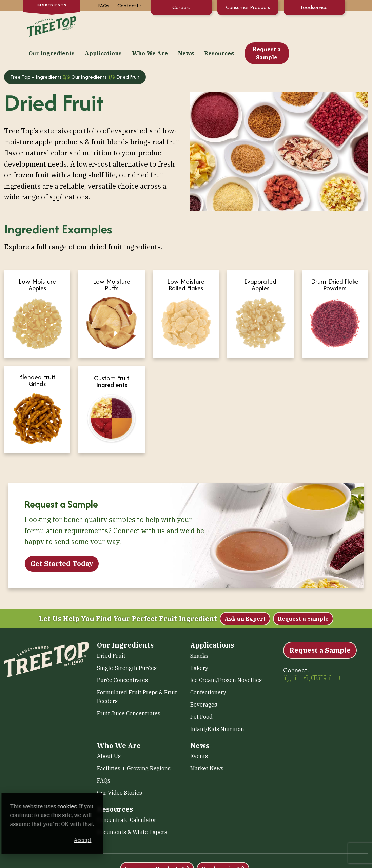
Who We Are (204, 26)
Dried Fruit (111, 632)
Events (199, 732)
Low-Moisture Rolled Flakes (186, 261)
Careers (181, 7)
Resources (273, 26)
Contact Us (130, 6)
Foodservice (314, 7)
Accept (129, 840)
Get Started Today (62, 539)
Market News (207, 744)
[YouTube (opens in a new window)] (334, 654)
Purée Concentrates (122, 656)
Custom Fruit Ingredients (112, 357)
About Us (109, 732)
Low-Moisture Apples (37, 261)
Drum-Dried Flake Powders (335, 261)
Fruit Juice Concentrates (129, 689)
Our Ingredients (106, 26)
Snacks (199, 632)
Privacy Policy (175, 864)
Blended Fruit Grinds (37, 356)
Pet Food (201, 693)
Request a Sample (321, 26)
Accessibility (143, 864)
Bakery (199, 644)
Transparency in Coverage (316, 864)
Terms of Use (232, 864)
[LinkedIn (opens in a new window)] (311, 654)
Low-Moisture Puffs (112, 261)
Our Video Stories (120, 769)
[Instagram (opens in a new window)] (299, 654)
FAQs (104, 6)
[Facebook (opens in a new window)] (288, 654)
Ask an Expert (245, 595)
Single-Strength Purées (127, 644)
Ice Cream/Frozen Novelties (226, 656)
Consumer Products (248, 7)
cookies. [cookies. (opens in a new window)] (80, 806)
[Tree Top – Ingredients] (51, 25)
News (240, 26)
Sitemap (204, 864)
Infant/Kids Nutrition (217, 705)
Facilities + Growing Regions (134, 744)
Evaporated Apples (260, 261)
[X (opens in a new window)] (322, 654)
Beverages (204, 680)
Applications (158, 26)
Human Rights (267, 864)
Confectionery (208, 668)
